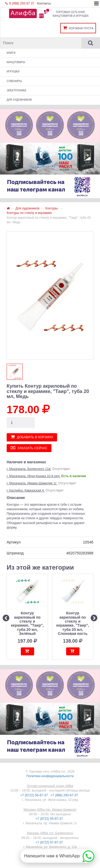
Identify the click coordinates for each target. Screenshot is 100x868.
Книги (11, 53)
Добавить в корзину (32, 437)
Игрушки (13, 72)
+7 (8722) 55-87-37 (50, 819)
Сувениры (14, 81)
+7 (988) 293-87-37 (65, 795)
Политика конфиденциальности (50, 776)
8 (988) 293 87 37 (20, 3)
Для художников (19, 100)
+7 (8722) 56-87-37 (34, 795)
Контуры (52, 208)
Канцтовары (16, 62)
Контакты (44, 3)
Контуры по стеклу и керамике (29, 213)
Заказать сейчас (29, 448)
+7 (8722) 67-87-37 (50, 842)
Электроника (16, 90)
